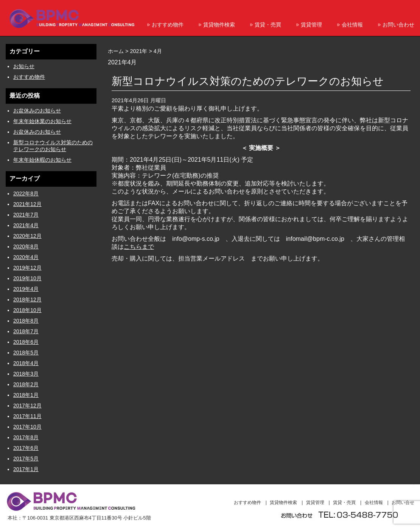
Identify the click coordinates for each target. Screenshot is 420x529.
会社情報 (352, 25)
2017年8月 (26, 437)
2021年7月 (26, 215)
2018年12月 (27, 300)
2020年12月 (27, 236)
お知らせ (24, 66)
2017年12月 (27, 406)
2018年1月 (26, 395)
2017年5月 (26, 459)
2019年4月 (26, 289)
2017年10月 (27, 427)
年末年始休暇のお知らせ (42, 160)
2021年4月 (26, 225)
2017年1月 (26, 469)
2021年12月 (27, 204)
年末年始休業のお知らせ (42, 121)
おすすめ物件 (168, 25)
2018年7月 (26, 331)
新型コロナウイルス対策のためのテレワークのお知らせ (248, 81)
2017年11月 (27, 416)
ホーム (116, 51)
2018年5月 (26, 353)
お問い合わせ (398, 25)
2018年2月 (26, 384)
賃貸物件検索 (219, 25)
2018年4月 (26, 363)
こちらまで (139, 247)
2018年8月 (26, 321)
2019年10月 (27, 278)
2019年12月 (27, 268)
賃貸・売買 (268, 25)
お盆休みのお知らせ (37, 111)
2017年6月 (26, 448)
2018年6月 (26, 342)
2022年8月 (26, 193)
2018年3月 (26, 374)
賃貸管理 (311, 25)
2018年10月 (27, 310)
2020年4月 (26, 257)
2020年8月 (26, 247)
